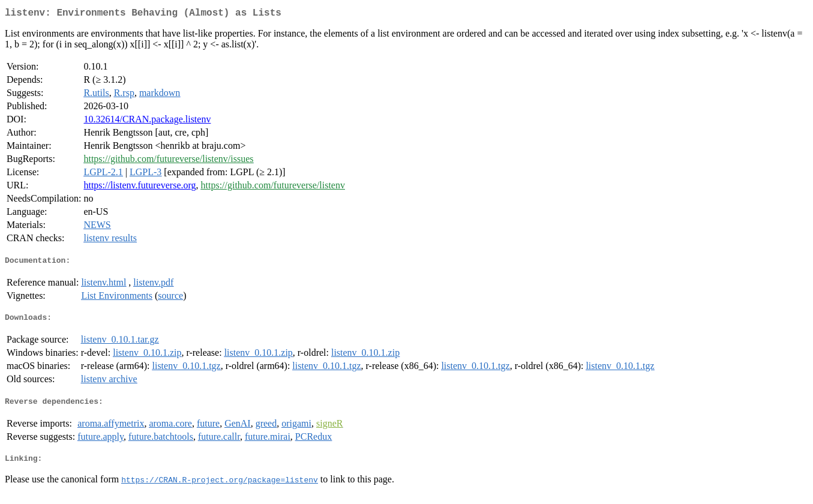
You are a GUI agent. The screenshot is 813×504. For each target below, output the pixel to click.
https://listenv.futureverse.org (139, 187)
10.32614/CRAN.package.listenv (147, 121)
